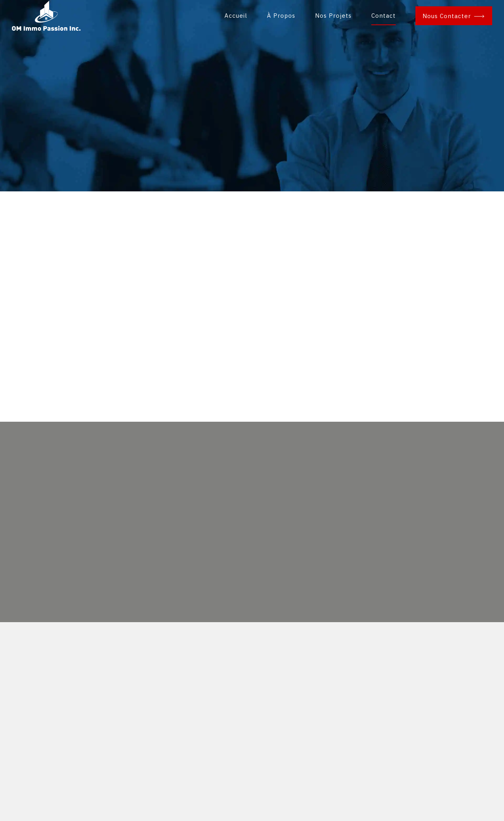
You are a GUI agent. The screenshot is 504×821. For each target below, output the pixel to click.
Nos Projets (333, 16)
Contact (384, 16)
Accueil (236, 16)
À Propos (281, 16)
